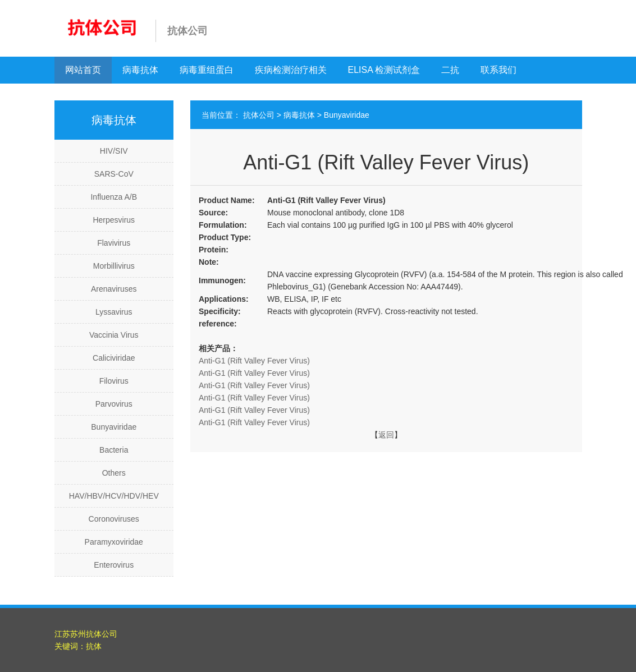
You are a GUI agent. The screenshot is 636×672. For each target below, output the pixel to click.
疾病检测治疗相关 (291, 70)
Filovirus (114, 381)
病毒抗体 (140, 70)
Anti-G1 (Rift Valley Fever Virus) (254, 361)
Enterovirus (114, 565)
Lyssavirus (114, 312)
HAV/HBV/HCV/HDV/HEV (114, 496)
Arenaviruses (114, 289)
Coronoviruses (114, 519)
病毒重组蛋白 (207, 70)
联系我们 (498, 70)
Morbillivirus (114, 266)
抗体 (94, 646)
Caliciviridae (114, 358)
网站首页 (83, 70)
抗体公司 (259, 115)
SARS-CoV (114, 174)
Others (114, 473)
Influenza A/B (114, 197)
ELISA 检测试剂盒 (384, 70)
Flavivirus (114, 243)
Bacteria (114, 450)
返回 (386, 435)
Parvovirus (114, 404)
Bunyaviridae (114, 427)
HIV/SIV (114, 151)
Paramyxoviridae (114, 542)
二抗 (450, 70)
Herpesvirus (114, 220)
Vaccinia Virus (114, 335)
